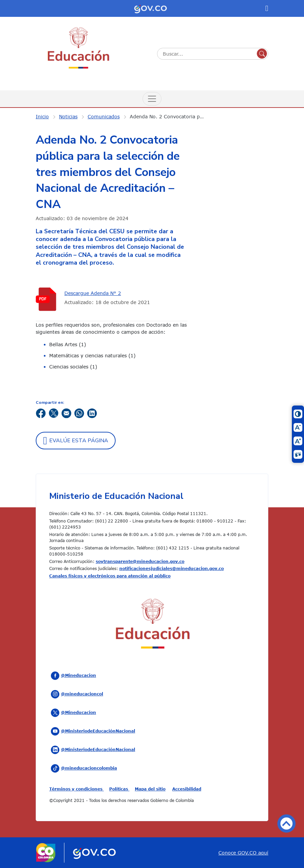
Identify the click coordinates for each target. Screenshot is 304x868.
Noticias (68, 116)
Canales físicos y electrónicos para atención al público (110, 576)
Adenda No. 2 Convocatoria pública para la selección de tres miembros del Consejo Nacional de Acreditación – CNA (172, 116)
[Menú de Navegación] (152, 99)
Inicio (42, 116)
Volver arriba (286, 824)
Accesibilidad (187, 789)
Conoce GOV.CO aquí (243, 853)
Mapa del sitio (150, 789)
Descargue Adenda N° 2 (93, 293)
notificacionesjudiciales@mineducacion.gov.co (172, 568)
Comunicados (104, 116)
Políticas (119, 789)
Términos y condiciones (77, 789)
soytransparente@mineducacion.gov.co (140, 561)
